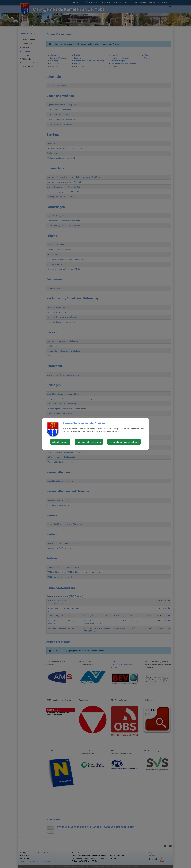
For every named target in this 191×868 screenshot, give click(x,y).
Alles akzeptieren (60, 442)
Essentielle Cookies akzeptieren (124, 442)
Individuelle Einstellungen (89, 442)
